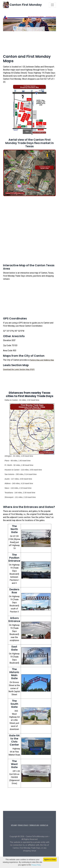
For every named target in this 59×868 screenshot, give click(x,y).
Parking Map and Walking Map (42, 360)
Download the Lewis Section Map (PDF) (19, 369)
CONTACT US (44, 825)
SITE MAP (14, 825)
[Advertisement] (29, 40)
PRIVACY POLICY (23, 825)
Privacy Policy (36, 865)
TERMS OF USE (34, 825)
